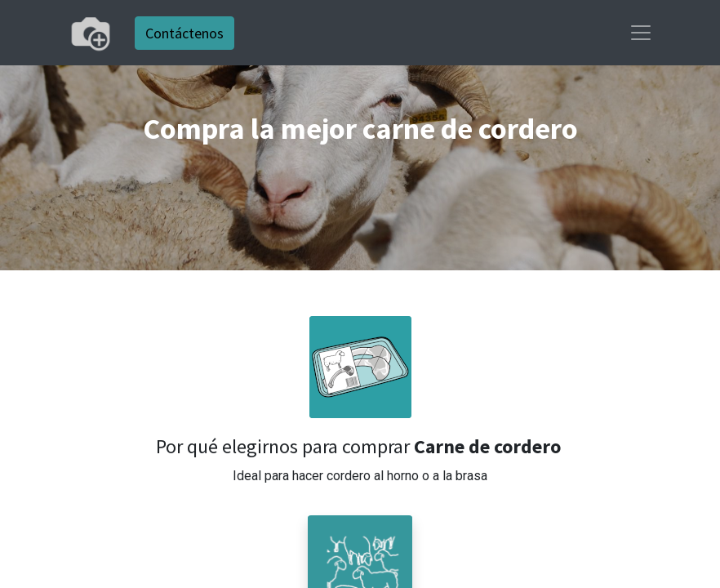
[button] (360, 367)
